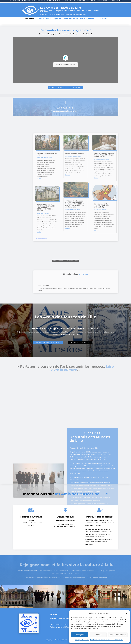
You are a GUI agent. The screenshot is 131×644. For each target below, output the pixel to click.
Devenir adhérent (80, 343)
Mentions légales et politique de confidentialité (106, 640)
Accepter (80, 635)
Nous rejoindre (87, 19)
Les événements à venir (48, 343)
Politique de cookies (82, 640)
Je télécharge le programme (65, 88)
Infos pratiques (71, 19)
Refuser (98, 635)
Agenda (57, 19)
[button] (126, 613)
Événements (43, 19)
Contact (103, 19)
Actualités (29, 19)
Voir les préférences (118, 635)
